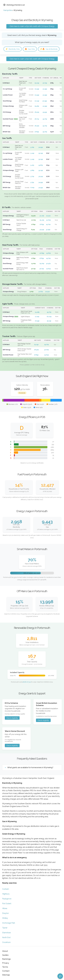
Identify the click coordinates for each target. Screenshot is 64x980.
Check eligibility (12, 718)
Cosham (6, 889)
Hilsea (5, 908)
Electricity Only (13, 49)
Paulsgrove (7, 899)
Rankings (6, 959)
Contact (6, 971)
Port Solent (7, 904)
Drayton (5, 913)
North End (6, 937)
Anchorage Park (9, 923)
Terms (5, 967)
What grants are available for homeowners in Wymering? (30, 767)
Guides (5, 955)
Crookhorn (6, 942)
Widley (5, 918)
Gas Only (30, 49)
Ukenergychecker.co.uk (14, 5)
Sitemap (6, 975)
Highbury (6, 894)
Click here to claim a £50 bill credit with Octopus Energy (32, 26)
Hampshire (8, 10)
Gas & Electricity (49, 49)
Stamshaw (7, 933)
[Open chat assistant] (60, 976)
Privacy (6, 963)
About (5, 951)
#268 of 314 (27, 682)
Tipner (5, 928)
